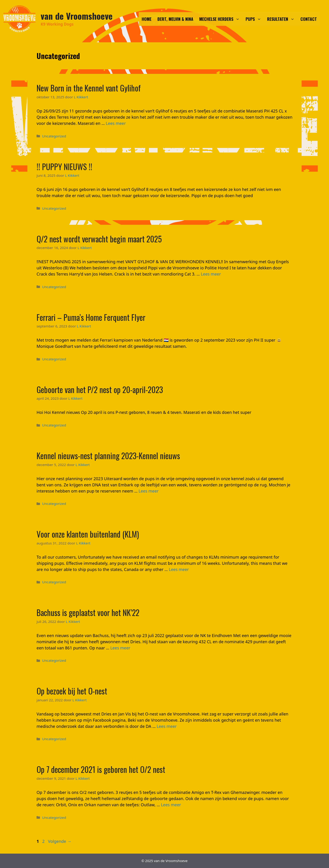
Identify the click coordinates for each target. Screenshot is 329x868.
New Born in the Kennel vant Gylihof (89, 88)
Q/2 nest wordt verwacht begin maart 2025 (99, 239)
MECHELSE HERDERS (221, 19)
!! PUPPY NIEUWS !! (64, 166)
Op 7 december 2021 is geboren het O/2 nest (101, 769)
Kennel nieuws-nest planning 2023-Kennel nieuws (108, 455)
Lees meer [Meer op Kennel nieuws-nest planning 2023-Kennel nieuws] (149, 491)
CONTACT (309, 19)
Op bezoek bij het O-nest (72, 691)
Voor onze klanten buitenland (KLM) (88, 534)
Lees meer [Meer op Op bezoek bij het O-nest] (167, 726)
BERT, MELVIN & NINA (175, 19)
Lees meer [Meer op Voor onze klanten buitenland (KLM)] (179, 569)
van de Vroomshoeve (77, 16)
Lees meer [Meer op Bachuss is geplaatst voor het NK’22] (120, 648)
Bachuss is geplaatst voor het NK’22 (88, 612)
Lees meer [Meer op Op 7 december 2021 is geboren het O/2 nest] (171, 805)
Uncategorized (54, 136)
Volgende (60, 841)
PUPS (255, 19)
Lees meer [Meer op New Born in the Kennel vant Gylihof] (116, 123)
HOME (147, 19)
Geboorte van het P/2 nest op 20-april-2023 (100, 389)
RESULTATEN (282, 19)
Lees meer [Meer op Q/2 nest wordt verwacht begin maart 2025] (211, 274)
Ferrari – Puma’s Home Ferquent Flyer (91, 317)
